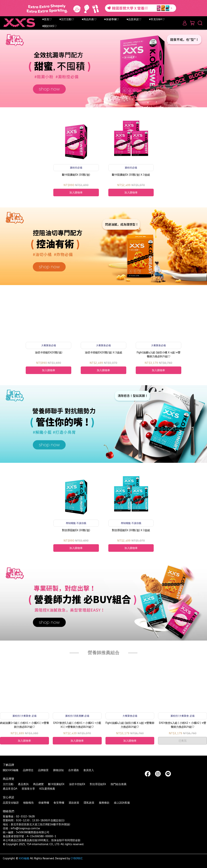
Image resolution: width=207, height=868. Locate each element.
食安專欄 (59, 803)
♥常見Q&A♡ (157, 19)
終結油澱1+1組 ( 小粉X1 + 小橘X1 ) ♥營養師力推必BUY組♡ (24, 725)
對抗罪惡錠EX (98, 784)
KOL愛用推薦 (47, 789)
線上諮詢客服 (122, 803)
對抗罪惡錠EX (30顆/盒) (76, 530)
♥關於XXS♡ (49, 26)
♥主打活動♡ (67, 19)
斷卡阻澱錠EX (56, 784)
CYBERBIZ (77, 858)
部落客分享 (28, 789)
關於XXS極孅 (11, 770)
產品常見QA (10, 789)
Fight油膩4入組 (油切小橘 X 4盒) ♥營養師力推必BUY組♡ (158, 355)
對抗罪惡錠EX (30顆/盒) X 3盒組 (131, 530)
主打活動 (8, 784)
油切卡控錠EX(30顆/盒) (49, 353)
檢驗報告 (29, 803)
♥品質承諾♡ (134, 19)
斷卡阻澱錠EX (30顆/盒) (76, 175)
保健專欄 (44, 803)
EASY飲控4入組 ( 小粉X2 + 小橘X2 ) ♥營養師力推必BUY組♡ (182, 725)
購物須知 (58, 770)
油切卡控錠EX (77, 784)
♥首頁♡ (47, 19)
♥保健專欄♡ (112, 19)
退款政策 (74, 803)
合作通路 (74, 770)
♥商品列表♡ (89, 19)
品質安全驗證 (11, 803)
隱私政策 (89, 803)
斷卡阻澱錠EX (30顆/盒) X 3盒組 (131, 175)
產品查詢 (23, 784)
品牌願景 (43, 770)
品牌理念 (28, 770)
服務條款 (104, 803)
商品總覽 (38, 784)
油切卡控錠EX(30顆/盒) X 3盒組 (103, 353)
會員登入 (89, 770)
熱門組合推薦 (119, 784)
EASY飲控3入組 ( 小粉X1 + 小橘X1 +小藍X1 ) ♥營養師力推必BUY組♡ (77, 725)
